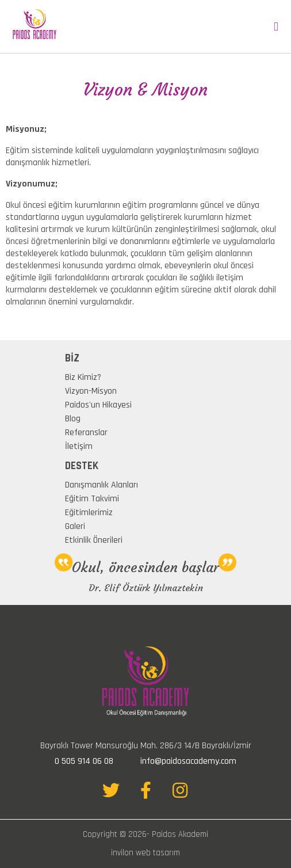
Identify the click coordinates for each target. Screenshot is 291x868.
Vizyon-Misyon (91, 391)
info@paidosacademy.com (188, 761)
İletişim (79, 446)
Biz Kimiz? (83, 377)
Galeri (75, 526)
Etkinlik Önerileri (94, 540)
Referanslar (86, 433)
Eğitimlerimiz (89, 513)
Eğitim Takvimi (92, 499)
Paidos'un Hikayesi (98, 405)
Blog (73, 419)
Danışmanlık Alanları (102, 485)
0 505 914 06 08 (84, 761)
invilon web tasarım (145, 853)
